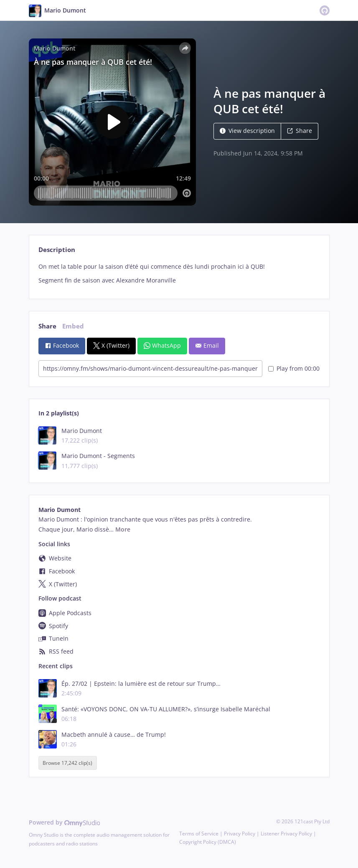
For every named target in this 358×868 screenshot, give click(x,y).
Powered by (65, 822)
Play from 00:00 (294, 368)
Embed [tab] (73, 326)
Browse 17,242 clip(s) (67, 763)
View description (247, 131)
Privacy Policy (240, 834)
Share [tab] (47, 326)
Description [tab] (57, 250)
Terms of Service (199, 834)
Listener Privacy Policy (286, 834)
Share (300, 131)
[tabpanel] (179, 274)
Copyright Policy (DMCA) (208, 842)
